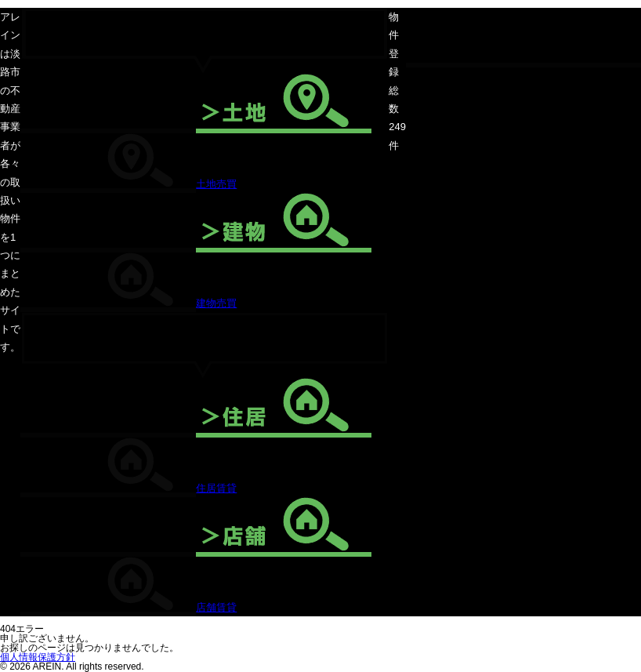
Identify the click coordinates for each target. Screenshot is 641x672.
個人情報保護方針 (38, 657)
